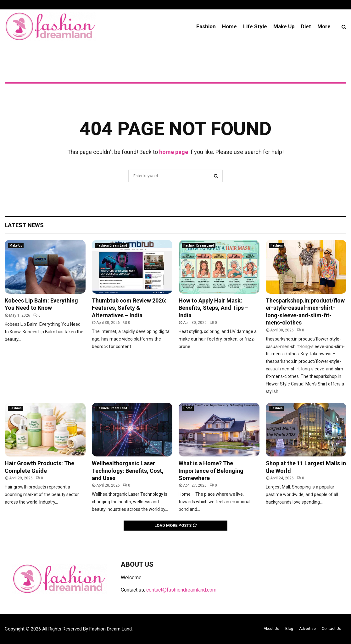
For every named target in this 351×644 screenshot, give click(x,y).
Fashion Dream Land (112, 246)
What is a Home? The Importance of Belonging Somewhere (211, 471)
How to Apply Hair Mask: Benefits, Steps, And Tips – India (214, 308)
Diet (306, 26)
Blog (289, 629)
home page (174, 152)
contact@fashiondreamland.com (181, 590)
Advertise (307, 629)
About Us (271, 629)
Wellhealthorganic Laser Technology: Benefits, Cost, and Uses (128, 471)
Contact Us (331, 629)
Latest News (24, 225)
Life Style (255, 26)
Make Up (284, 26)
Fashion (206, 26)
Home (229, 26)
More (324, 26)
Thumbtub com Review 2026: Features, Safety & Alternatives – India (129, 308)
